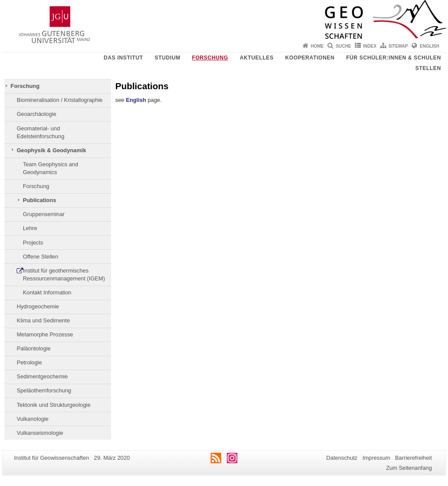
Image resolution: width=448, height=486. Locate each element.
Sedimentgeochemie (42, 376)
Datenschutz (342, 458)
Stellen (428, 68)
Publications (39, 200)
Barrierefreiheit (413, 458)
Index (370, 46)
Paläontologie (34, 348)
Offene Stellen (40, 257)
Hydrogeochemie (38, 306)
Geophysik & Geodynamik (51, 150)
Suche (343, 46)
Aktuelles (257, 58)
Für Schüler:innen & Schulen (394, 58)
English (430, 46)
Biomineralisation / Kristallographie (59, 100)
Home (317, 46)
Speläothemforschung (44, 390)
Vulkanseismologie (40, 433)
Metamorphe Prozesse (45, 334)
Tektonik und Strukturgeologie (54, 405)
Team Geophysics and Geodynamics (51, 168)
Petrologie (29, 362)
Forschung (210, 58)
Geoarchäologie (36, 114)
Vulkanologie (33, 419)
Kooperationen (310, 58)
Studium (167, 58)
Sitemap (398, 46)
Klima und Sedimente (43, 320)
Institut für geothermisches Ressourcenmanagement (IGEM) (64, 274)
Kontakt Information (47, 292)
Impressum (376, 458)
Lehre (30, 228)
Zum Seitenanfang (409, 468)
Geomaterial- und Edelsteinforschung (40, 132)
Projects (33, 243)
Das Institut (123, 58)
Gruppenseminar (44, 214)
